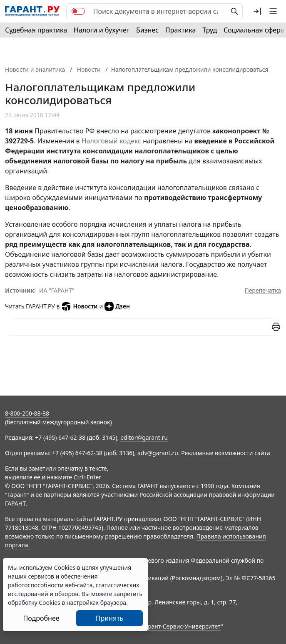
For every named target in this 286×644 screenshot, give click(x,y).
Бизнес (147, 30)
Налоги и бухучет (102, 30)
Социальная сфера (254, 30)
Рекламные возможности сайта (226, 453)
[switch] (78, 11)
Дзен (117, 306)
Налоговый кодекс (111, 141)
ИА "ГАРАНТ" (57, 290)
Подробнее (41, 618)
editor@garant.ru (144, 437)
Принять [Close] (110, 618)
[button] (257, 11)
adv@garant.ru (158, 453)
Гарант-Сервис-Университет (181, 626)
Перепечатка (263, 290)
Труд (210, 30)
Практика (180, 30)
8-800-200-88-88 (27, 413)
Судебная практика (36, 30)
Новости (79, 306)
